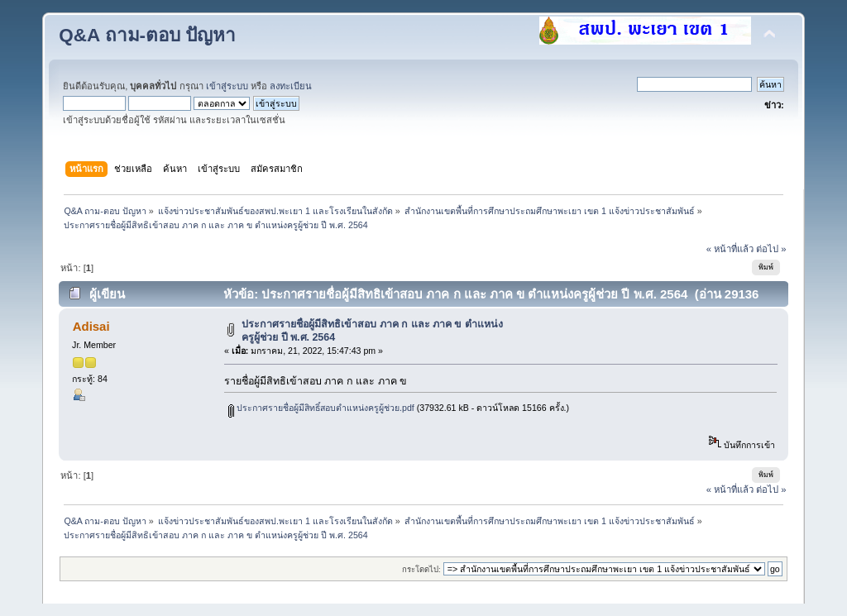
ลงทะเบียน (291, 86)
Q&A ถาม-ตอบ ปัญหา (147, 35)
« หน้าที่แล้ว (730, 249)
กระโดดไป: (421, 569)
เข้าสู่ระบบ (227, 86)
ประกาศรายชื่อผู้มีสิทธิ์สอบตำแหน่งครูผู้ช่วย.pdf (321, 408)
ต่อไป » (771, 249)
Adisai (91, 326)
